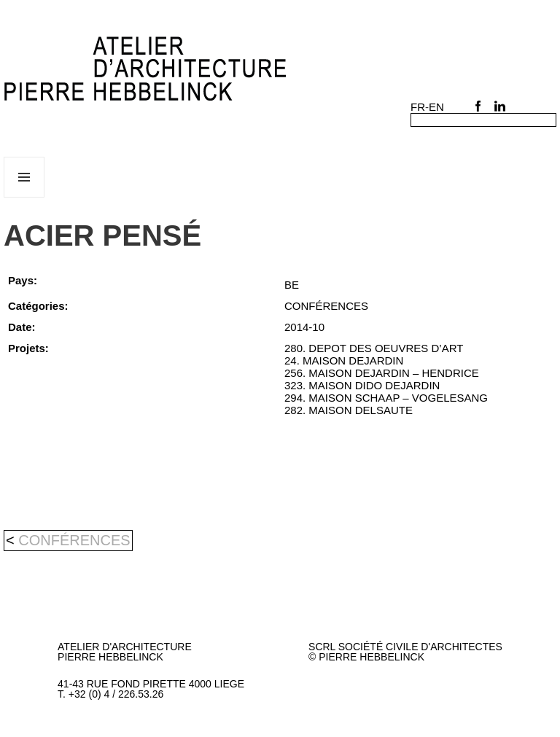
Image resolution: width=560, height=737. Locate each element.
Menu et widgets (24, 197)
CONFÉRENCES (74, 540)
